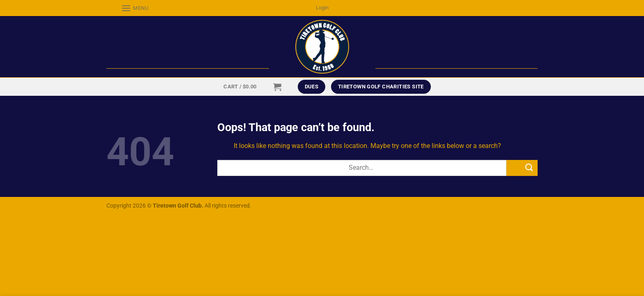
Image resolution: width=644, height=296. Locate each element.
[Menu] (128, 8)
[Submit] (522, 168)
